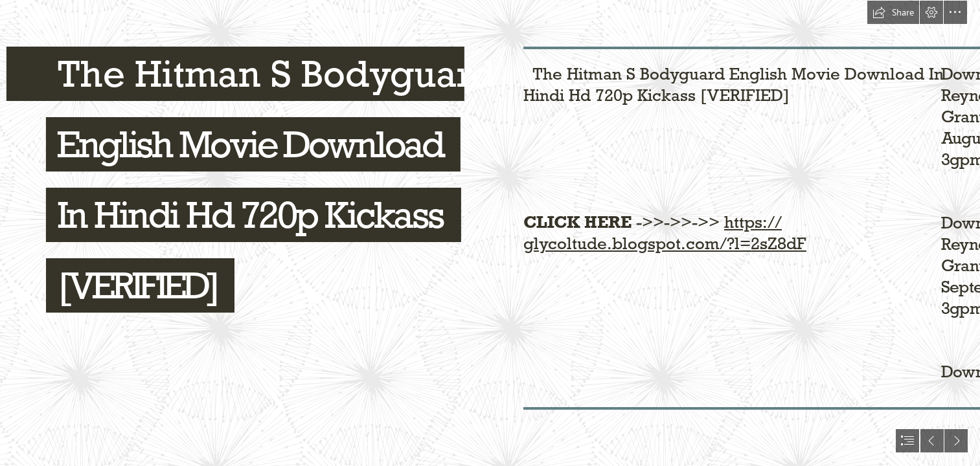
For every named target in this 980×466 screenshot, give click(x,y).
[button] (893, 12)
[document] (490, 233)
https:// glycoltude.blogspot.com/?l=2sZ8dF (665, 233)
